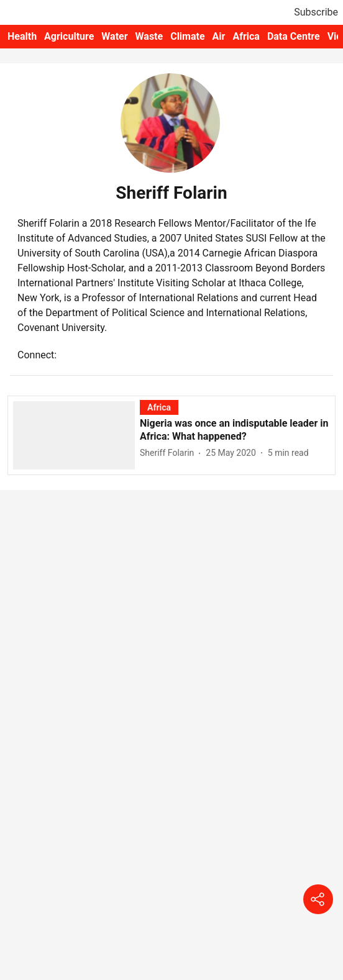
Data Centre (294, 36)
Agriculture (69, 36)
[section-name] (159, 407)
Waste (149, 36)
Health (22, 36)
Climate (187, 36)
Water (114, 36)
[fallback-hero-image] (76, 435)
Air (219, 36)
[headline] (235, 430)
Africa (246, 36)
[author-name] (169, 453)
